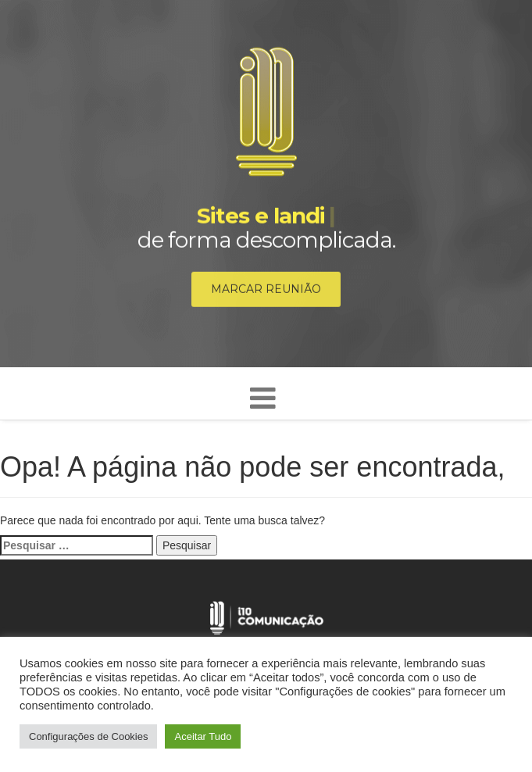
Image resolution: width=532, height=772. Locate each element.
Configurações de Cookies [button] (88, 736)
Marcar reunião (266, 290)
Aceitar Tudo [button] (203, 736)
